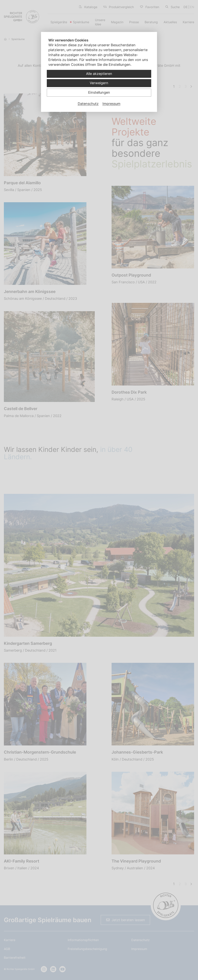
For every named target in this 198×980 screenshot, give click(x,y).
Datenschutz (88, 104)
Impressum (111, 104)
